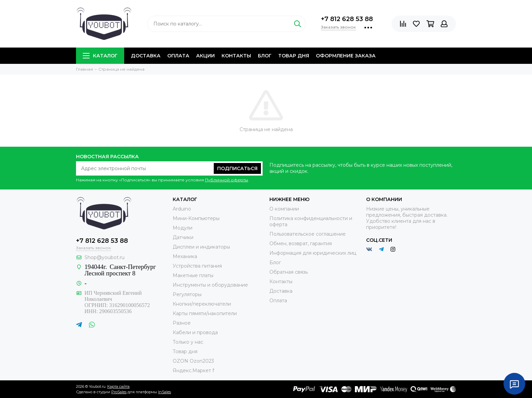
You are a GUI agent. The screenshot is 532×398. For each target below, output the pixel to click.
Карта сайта (118, 386)
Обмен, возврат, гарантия (301, 243)
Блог (265, 56)
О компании (284, 209)
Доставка (146, 56)
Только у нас (188, 342)
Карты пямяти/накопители (205, 313)
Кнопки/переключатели (202, 304)
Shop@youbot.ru (104, 257)
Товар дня (294, 56)
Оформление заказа (346, 56)
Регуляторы (187, 294)
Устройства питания (197, 266)
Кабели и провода (195, 332)
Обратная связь (289, 272)
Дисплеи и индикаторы (201, 247)
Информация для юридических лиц (313, 253)
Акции (205, 56)
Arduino (182, 209)
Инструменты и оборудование (210, 285)
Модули (183, 228)
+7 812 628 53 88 (347, 19)
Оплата (178, 56)
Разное (182, 323)
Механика (185, 256)
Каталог (100, 56)
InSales (165, 392)
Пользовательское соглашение (308, 234)
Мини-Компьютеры (196, 218)
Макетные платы (193, 275)
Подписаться (237, 168)
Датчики (183, 237)
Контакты (236, 56)
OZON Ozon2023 (193, 361)
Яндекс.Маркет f (193, 370)
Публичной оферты (226, 180)
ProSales (119, 392)
